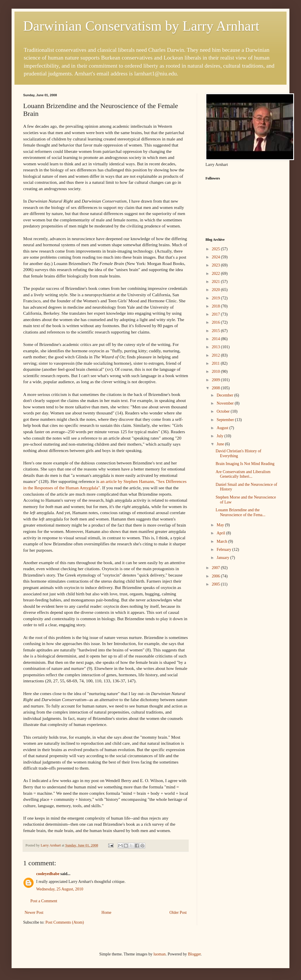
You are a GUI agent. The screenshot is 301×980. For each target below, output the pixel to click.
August (223, 428)
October (224, 411)
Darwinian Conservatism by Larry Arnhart (141, 26)
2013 (216, 347)
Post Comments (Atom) (65, 922)
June (221, 444)
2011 (216, 363)
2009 (216, 380)
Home (107, 913)
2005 (216, 584)
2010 (216, 372)
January (223, 558)
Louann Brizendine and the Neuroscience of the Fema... (241, 512)
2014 (216, 339)
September (226, 420)
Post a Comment (44, 901)
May (221, 525)
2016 (216, 322)
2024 (216, 257)
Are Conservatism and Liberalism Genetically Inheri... (243, 474)
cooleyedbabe (48, 874)
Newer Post (34, 913)
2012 (216, 355)
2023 (216, 265)
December (225, 395)
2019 (216, 298)
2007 (216, 568)
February (224, 550)
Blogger (194, 954)
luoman (159, 954)
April (221, 533)
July (220, 436)
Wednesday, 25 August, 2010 (60, 889)
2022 (216, 274)
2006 (216, 576)
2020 (216, 290)
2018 (216, 306)
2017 (216, 314)
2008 (216, 388)
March (222, 541)
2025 (216, 249)
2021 (216, 282)
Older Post (178, 913)
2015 (216, 331)
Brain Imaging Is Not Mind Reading (245, 464)
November (226, 403)
